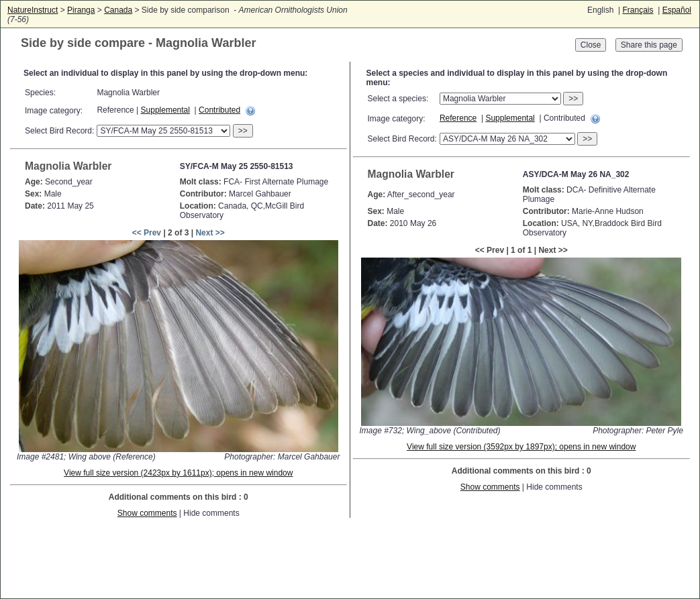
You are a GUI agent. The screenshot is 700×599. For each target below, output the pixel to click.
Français (638, 10)
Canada (118, 10)
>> (243, 131)
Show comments (147, 513)
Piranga (81, 10)
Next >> (210, 233)
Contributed (219, 110)
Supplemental (165, 110)
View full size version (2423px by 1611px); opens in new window (178, 473)
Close (591, 45)
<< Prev (147, 233)
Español (677, 10)
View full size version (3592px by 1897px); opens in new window (521, 447)
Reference (458, 118)
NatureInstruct (33, 10)
